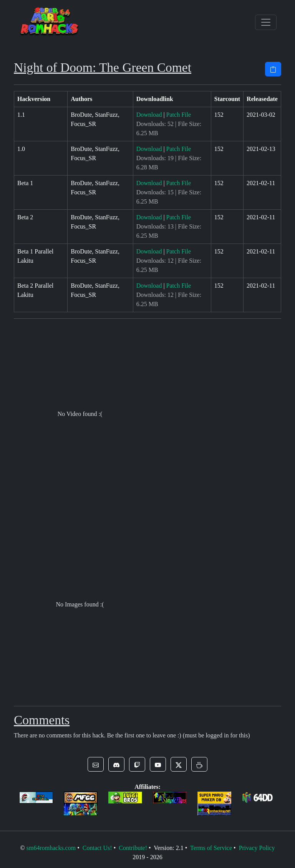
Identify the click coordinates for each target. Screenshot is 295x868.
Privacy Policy (257, 848)
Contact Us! (97, 848)
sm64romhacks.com (51, 848)
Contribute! (133, 848)
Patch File (179, 115)
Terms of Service (211, 848)
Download (149, 115)
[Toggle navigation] (266, 22)
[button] (96, 764)
